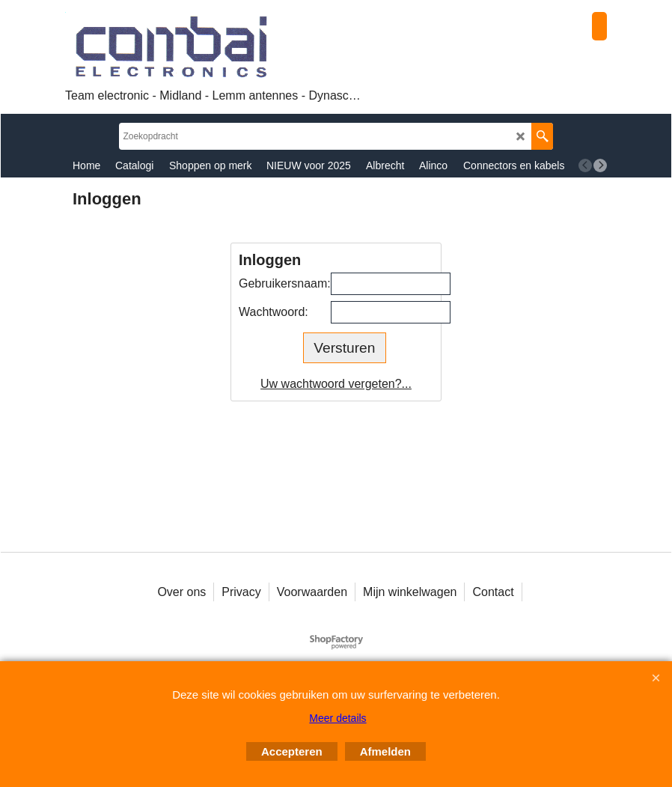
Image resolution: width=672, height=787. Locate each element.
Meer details (337, 718)
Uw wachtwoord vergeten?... (336, 384)
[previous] (585, 165)
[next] (600, 165)
